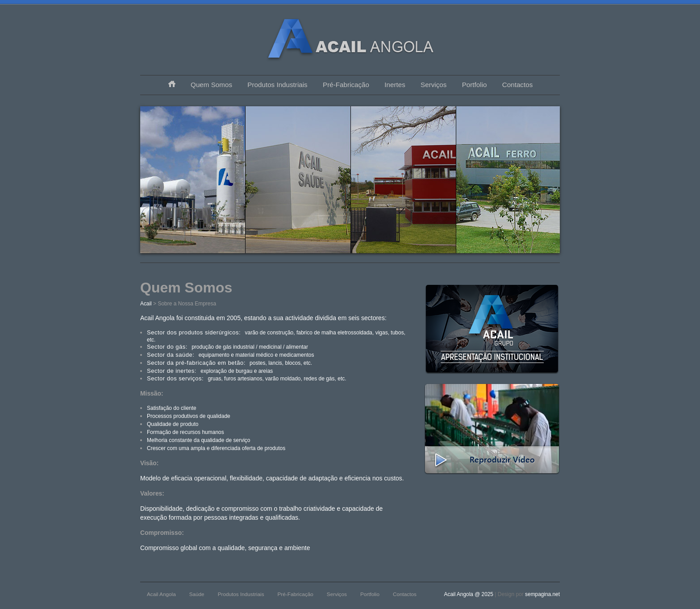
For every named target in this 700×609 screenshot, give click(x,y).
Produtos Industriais (277, 85)
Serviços (433, 85)
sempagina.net (542, 594)
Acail (146, 304)
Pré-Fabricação (346, 85)
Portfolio (475, 85)
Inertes (395, 85)
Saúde (197, 594)
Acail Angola (161, 594)
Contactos (517, 85)
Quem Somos (211, 85)
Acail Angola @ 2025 (470, 594)
